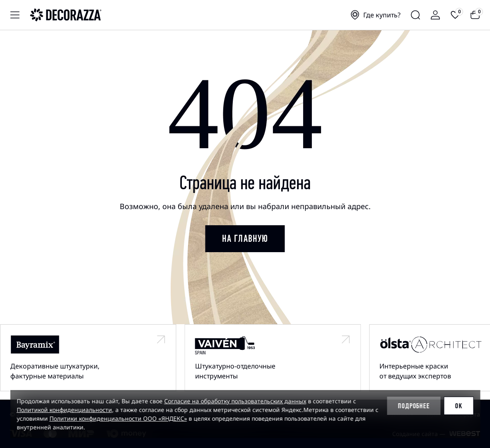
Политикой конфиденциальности (64, 410)
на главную (245, 238)
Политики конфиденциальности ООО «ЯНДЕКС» (118, 418)
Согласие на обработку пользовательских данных (235, 401)
